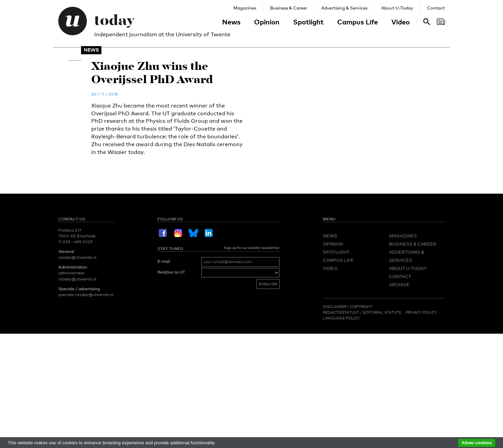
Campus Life (357, 22)
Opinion (267, 22)
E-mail (164, 365)
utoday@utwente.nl (77, 361)
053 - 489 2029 (78, 345)
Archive (399, 388)
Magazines (245, 8)
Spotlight (308, 22)
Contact (436, 8)
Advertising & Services (344, 8)
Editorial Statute (382, 416)
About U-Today (397, 8)
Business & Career (289, 8)
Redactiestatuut (342, 416)
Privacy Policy (421, 416)
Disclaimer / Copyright (348, 410)
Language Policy (341, 422)
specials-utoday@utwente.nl (86, 398)
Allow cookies (477, 443)
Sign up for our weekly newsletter (252, 351)
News (231, 22)
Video (401, 22)
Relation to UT (171, 376)
